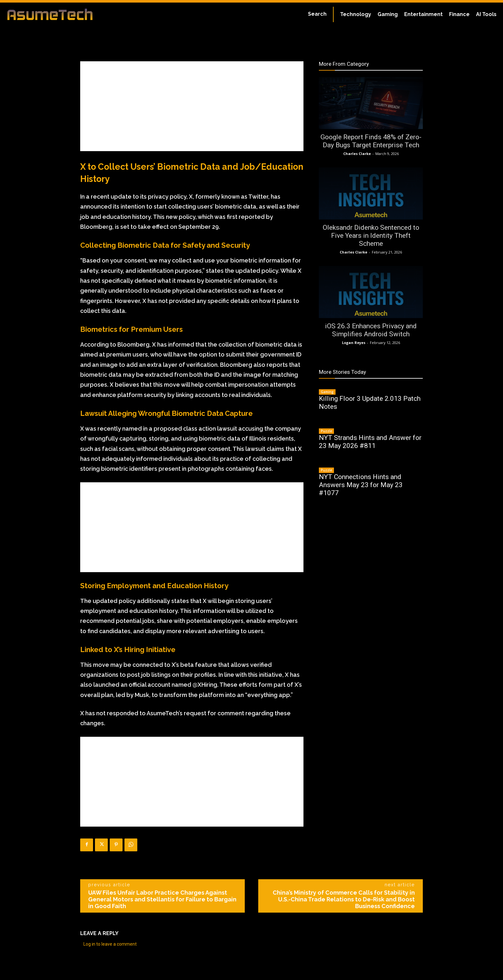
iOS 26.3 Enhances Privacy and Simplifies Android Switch (371, 330)
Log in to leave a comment (110, 944)
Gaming (327, 392)
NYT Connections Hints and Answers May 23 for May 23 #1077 (361, 485)
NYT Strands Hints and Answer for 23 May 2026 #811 (370, 442)
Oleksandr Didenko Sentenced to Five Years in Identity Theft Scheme (371, 236)
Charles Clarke (357, 154)
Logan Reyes (354, 343)
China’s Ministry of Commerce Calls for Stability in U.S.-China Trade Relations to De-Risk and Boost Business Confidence (344, 899)
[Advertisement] (192, 106)
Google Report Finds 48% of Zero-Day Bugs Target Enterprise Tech (371, 141)
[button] (317, 14)
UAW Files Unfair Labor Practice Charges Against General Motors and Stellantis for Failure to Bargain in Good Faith (162, 899)
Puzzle (326, 431)
